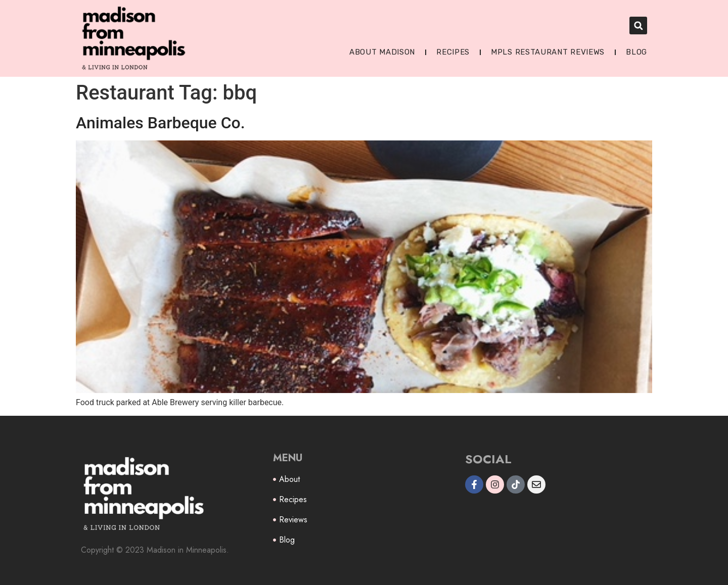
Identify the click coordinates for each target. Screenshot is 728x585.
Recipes (453, 52)
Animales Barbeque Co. (161, 123)
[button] (638, 26)
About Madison (382, 52)
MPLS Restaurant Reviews (548, 52)
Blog (636, 52)
